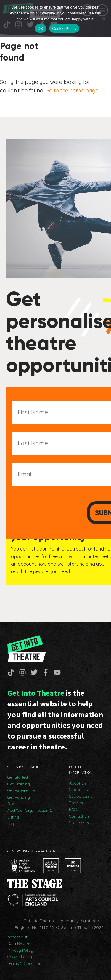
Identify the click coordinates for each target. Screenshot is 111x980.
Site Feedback (82, 823)
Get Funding (19, 797)
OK (40, 28)
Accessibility (18, 937)
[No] (104, 19)
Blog (11, 804)
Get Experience (21, 790)
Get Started (18, 777)
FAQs (74, 809)
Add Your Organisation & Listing (30, 814)
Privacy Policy (20, 950)
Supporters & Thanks (81, 799)
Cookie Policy (20, 957)
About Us (78, 783)
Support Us (79, 790)
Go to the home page (72, 90)
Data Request (20, 943)
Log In (13, 824)
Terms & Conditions (25, 963)
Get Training (19, 784)
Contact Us (79, 816)
